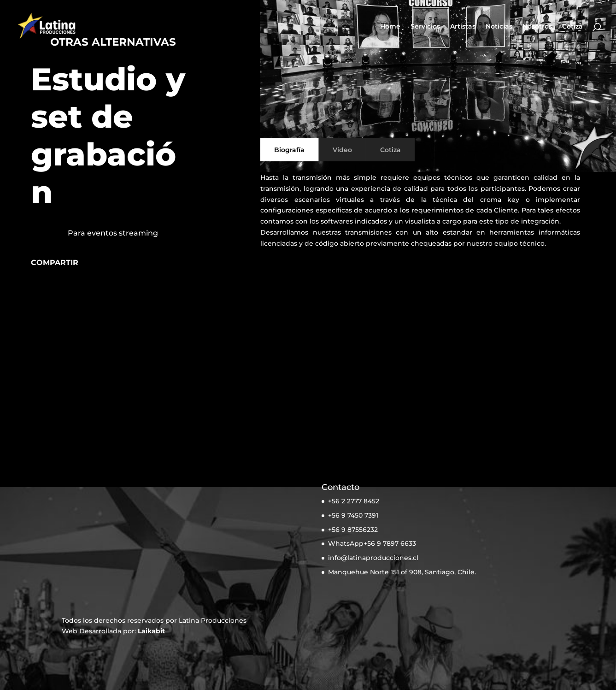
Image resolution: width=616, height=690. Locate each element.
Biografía (289, 150)
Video (342, 150)
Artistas (463, 27)
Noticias (499, 27)
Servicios (425, 27)
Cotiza (572, 27)
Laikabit (151, 631)
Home (390, 27)
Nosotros (537, 27)
